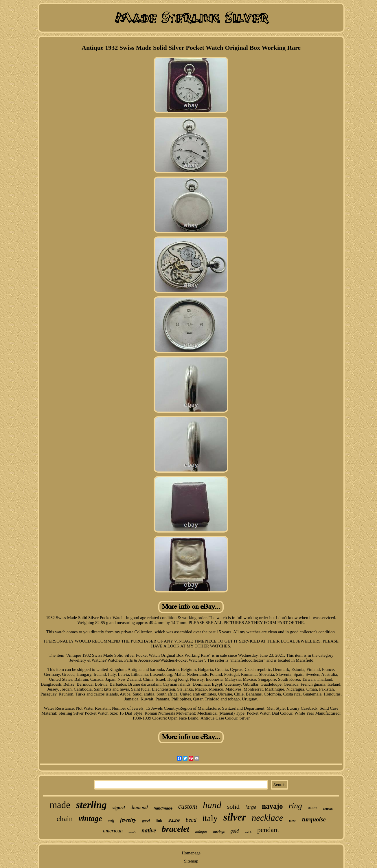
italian (313, 808)
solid (233, 806)
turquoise (314, 819)
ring (295, 806)
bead (191, 820)
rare (293, 821)
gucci (146, 821)
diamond (139, 807)
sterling (91, 805)
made (60, 805)
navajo (272, 806)
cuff (111, 821)
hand (212, 805)
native (149, 830)
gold (235, 831)
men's (132, 832)
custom (188, 806)
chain (65, 819)
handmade (163, 808)
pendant (268, 830)
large (251, 807)
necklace (267, 818)
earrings (219, 832)
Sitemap (191, 861)
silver (235, 817)
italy (210, 818)
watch (248, 832)
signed (119, 808)
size (174, 820)
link (159, 821)
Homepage (191, 853)
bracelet (175, 829)
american (113, 831)
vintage (90, 819)
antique (201, 831)
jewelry (128, 820)
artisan (328, 809)
